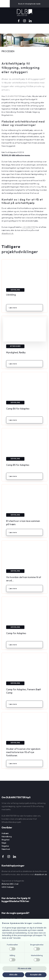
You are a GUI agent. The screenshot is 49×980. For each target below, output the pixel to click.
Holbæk (5, 833)
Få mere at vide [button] (25, 968)
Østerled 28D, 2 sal (10, 884)
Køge (4, 843)
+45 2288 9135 (29, 227)
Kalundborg (7, 836)
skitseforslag (35, 187)
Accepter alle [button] (36, 975)
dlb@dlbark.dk (7, 233)
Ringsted (5, 840)
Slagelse (5, 846)
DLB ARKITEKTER (13, 96)
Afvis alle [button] (13, 975)
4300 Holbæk (8, 887)
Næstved (6, 849)
